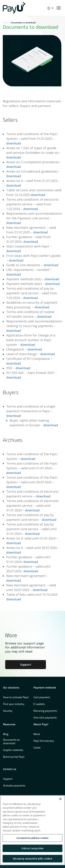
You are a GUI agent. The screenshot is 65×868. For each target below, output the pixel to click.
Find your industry (14, 704)
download (14, 143)
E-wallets (39, 704)
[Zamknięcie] (60, 799)
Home (6, 23)
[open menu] (59, 8)
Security (8, 711)
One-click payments (45, 718)
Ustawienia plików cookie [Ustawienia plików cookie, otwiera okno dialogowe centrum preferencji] (32, 838)
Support (8, 779)
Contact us (10, 769)
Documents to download (11, 742)
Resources (9, 725)
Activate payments (14, 786)
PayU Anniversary (44, 741)
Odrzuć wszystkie (32, 848)
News (37, 734)
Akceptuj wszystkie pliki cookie (32, 858)
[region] (32, 830)
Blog (6, 734)
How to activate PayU (16, 698)
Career (37, 748)
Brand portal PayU (14, 757)
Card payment (42, 698)
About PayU (41, 725)
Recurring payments (45, 711)
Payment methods (45, 688)
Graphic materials (13, 750)
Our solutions (11, 688)
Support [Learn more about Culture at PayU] (26, 665)
